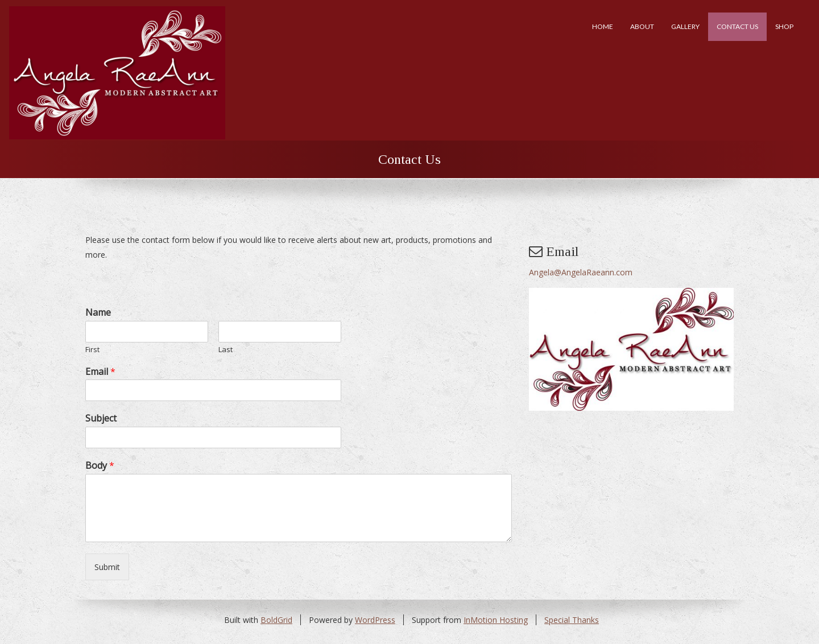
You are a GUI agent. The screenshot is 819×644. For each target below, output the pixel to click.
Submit (107, 567)
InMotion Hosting (496, 620)
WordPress (375, 620)
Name (98, 313)
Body (100, 466)
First (92, 350)
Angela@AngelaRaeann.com (581, 272)
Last (226, 350)
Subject (101, 418)
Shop (784, 26)
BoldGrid (276, 620)
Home (603, 26)
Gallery (685, 26)
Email (100, 372)
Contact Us (737, 26)
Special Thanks (572, 620)
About (642, 26)
